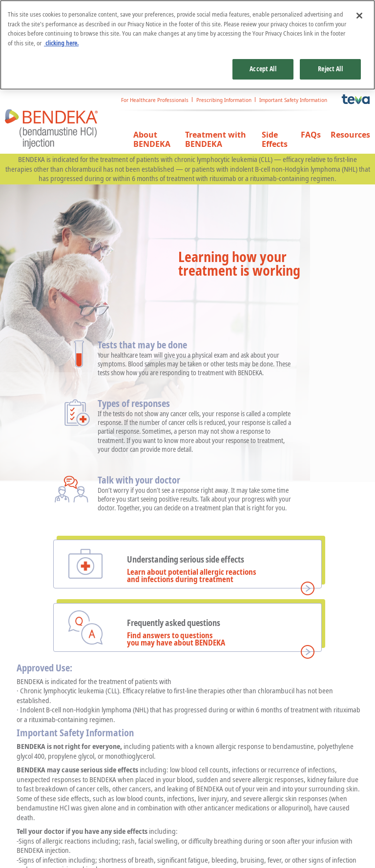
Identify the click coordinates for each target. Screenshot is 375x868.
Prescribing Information (224, 100)
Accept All (263, 69)
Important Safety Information (293, 100)
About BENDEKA (152, 140)
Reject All (330, 69)
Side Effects (275, 140)
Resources (350, 135)
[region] (187, 45)
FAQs (311, 135)
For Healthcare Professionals (155, 100)
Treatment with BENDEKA (216, 140)
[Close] (359, 16)
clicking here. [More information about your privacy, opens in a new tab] (61, 43)
